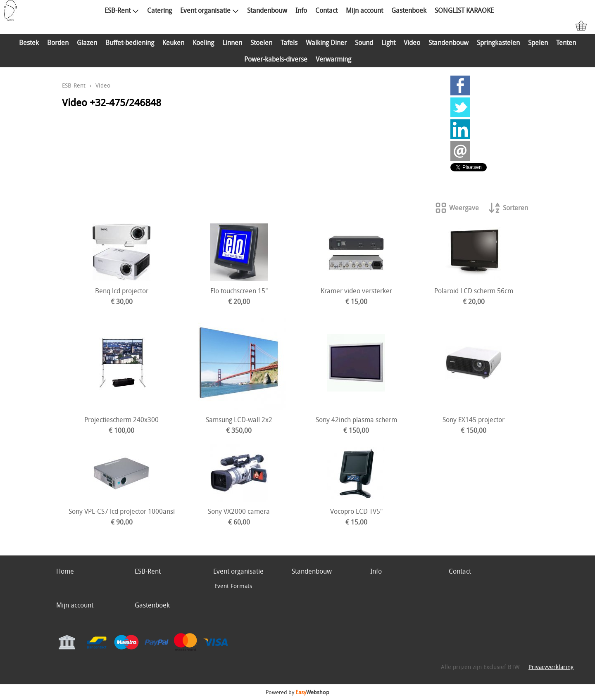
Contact (326, 10)
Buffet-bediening (130, 43)
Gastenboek (409, 10)
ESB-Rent (122, 10)
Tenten (566, 43)
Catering (159, 10)
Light (388, 43)
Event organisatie (209, 10)
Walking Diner (326, 43)
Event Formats (233, 586)
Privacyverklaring (551, 667)
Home (65, 571)
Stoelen (261, 43)
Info (301, 10)
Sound (364, 43)
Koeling (203, 43)
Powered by (297, 692)
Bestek (29, 43)
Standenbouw (267, 10)
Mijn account (364, 10)
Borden (58, 43)
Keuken (173, 43)
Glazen (87, 43)
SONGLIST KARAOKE (464, 10)
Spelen (538, 43)
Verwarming (333, 59)
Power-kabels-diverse (276, 59)
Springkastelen (498, 43)
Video (412, 43)
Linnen (232, 43)
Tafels (289, 43)
